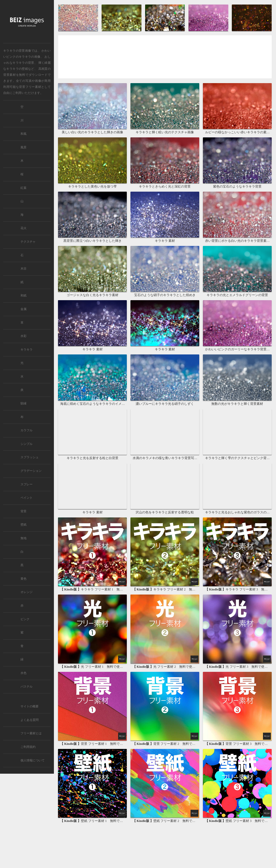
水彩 (24, 336)
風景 (24, 147)
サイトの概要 (30, 706)
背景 (24, 511)
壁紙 (24, 525)
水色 (24, 673)
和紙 (24, 296)
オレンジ (27, 592)
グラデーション (31, 471)
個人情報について (33, 760)
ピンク (25, 619)
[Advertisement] (165, 58)
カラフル (27, 430)
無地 (24, 538)
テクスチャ (28, 242)
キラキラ (27, 350)
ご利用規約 (28, 747)
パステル (27, 687)
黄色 (24, 579)
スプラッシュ (30, 457)
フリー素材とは (31, 733)
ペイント (27, 498)
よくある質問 (30, 720)
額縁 (24, 403)
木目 (24, 269)
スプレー (27, 484)
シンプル (27, 444)
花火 (24, 228)
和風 (24, 134)
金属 (24, 309)
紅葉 (24, 188)
